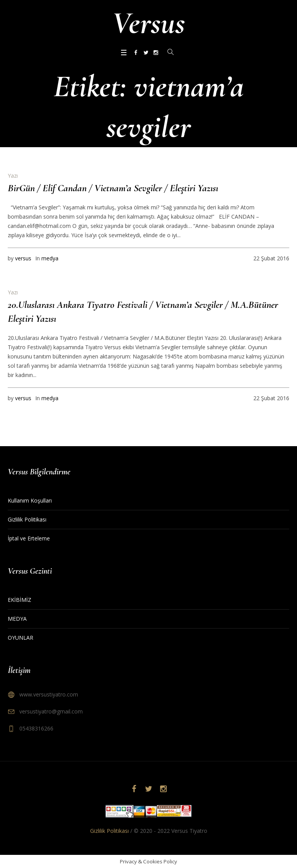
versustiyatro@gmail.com (51, 711)
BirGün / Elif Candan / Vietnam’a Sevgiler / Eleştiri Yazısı (113, 188)
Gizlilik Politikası (27, 519)
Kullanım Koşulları (30, 500)
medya (50, 258)
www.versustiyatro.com (49, 694)
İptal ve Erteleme (29, 538)
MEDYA (17, 619)
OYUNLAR (20, 638)
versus (23, 258)
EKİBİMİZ (20, 600)
